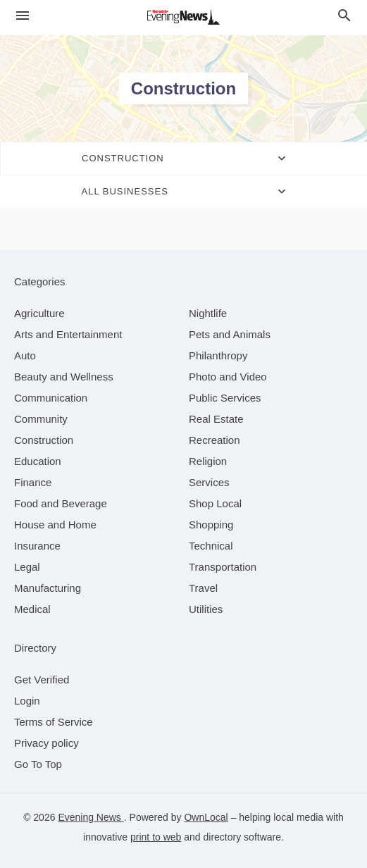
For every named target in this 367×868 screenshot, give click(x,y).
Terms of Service (54, 722)
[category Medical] (32, 609)
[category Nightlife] (208, 313)
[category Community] (41, 419)
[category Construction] (44, 440)
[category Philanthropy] (218, 355)
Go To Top (38, 764)
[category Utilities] (206, 609)
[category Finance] (33, 482)
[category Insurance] (37, 546)
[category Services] (209, 482)
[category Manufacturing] (48, 588)
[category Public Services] (225, 398)
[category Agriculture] (39, 313)
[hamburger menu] (23, 16)
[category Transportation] (223, 567)
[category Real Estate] (216, 419)
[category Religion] (208, 461)
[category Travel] (203, 588)
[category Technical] (211, 546)
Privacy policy (46, 743)
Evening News (91, 817)
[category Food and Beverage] (61, 503)
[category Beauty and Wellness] (64, 377)
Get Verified (42, 680)
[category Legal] (27, 567)
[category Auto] (25, 355)
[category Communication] (51, 398)
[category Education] (38, 461)
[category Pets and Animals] (230, 334)
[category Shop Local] (215, 503)
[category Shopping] (211, 525)
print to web (156, 837)
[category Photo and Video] (228, 377)
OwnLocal (206, 817)
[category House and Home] (55, 525)
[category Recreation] (214, 440)
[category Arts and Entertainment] (68, 334)
